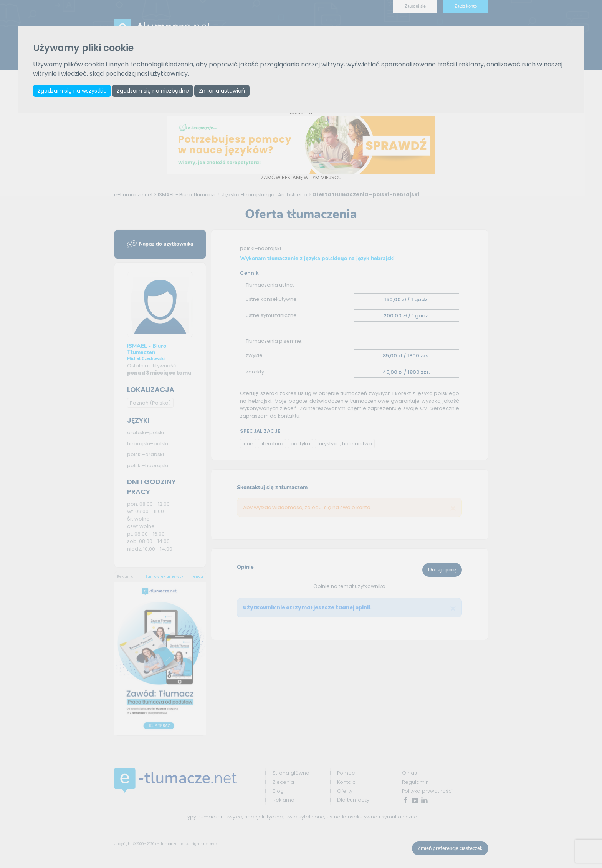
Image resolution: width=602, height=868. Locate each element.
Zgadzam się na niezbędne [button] (155, 91)
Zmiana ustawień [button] (225, 91)
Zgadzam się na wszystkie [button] (73, 91)
